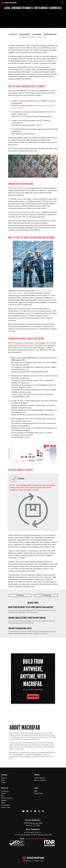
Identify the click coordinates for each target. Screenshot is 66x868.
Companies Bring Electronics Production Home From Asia (27, 618)
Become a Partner (40, 780)
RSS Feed (20, 596)
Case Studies (5, 805)
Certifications (5, 791)
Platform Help (6, 808)
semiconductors (50, 35)
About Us (4, 778)
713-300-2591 (30, 839)
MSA (36, 791)
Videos (3, 803)
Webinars (4, 801)
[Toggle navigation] (62, 3)
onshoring (37, 35)
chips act (13, 35)
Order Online (33, 697)
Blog (3, 796)
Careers (4, 783)
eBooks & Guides (7, 798)
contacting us (51, 757)
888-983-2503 (41, 839)
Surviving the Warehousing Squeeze (20, 628)
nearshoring (25, 35)
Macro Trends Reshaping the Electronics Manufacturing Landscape (31, 607)
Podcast (4, 794)
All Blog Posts (46, 596)
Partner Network (40, 778)
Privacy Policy (39, 794)
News (3, 780)
